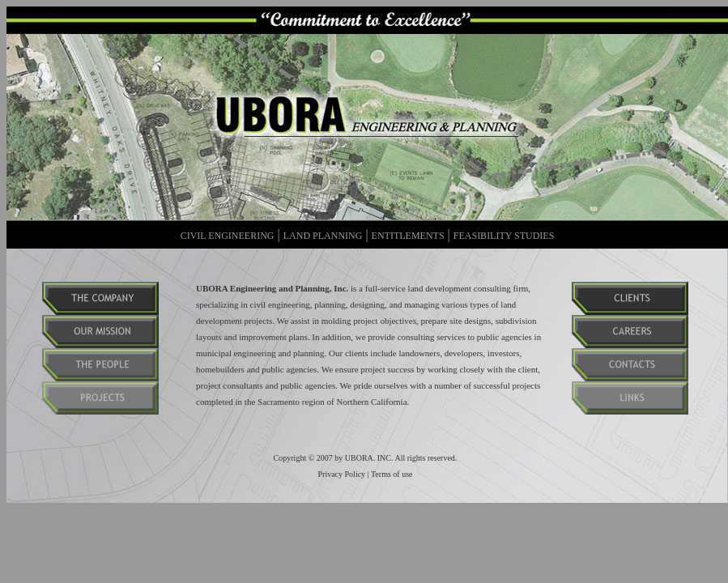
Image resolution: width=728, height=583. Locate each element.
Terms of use (392, 474)
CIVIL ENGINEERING (228, 236)
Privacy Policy (342, 474)
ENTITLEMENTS (408, 236)
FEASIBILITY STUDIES (504, 236)
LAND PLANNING (323, 236)
